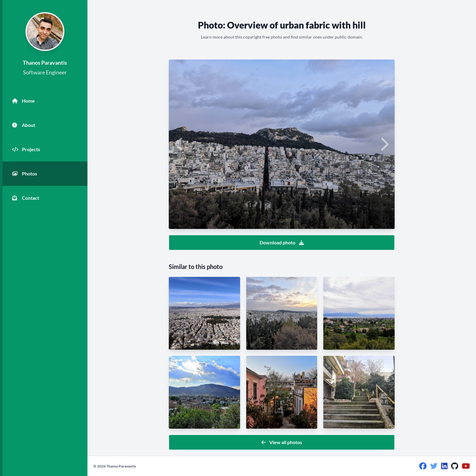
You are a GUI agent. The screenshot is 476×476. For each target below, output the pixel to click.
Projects (26, 149)
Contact (26, 198)
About (24, 125)
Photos (25, 174)
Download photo (282, 242)
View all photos (282, 442)
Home (24, 101)
